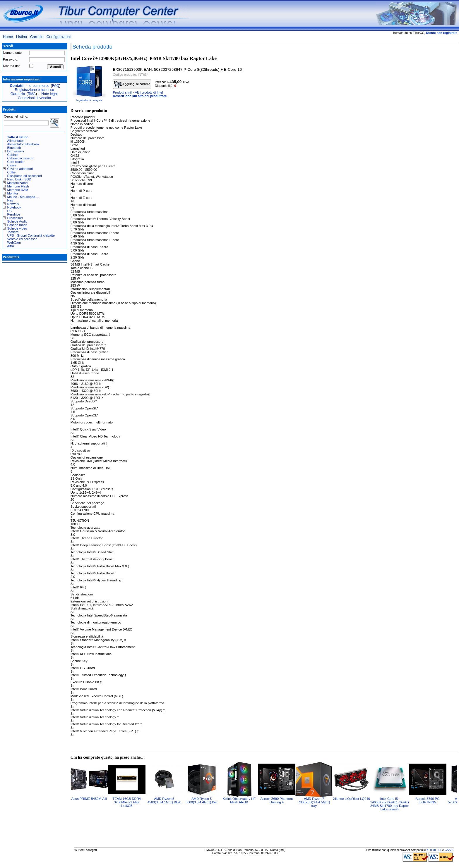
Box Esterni (16, 151)
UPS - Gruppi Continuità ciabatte (31, 235)
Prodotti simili (123, 92)
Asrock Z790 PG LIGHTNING (428, 800)
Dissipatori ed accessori (25, 176)
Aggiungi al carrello (132, 84)
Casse (12, 165)
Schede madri (17, 225)
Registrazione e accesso (35, 90)
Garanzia (18, 94)
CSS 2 (449, 850)
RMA (32, 94)
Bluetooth (14, 148)
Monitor (13, 193)
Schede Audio (17, 221)
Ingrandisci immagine (89, 100)
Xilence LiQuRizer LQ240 (352, 799)
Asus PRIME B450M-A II (89, 799)
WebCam (14, 242)
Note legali (50, 94)
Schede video (17, 228)
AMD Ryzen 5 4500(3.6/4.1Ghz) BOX (164, 800)
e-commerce (39, 86)
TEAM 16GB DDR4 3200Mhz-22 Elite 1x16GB (127, 802)
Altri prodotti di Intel (149, 92)
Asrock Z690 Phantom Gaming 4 (276, 800)
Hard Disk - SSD (19, 179)
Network (13, 204)
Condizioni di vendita (35, 98)
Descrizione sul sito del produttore (140, 96)
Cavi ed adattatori (20, 169)
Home (8, 37)
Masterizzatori (18, 183)
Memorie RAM (18, 190)
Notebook (14, 207)
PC (10, 211)
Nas (10, 200)
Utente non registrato (442, 33)
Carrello (37, 37)
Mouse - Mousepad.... (23, 197)
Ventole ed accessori (22, 239)
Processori (15, 218)
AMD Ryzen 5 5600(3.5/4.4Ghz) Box (202, 800)
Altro (11, 246)
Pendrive (14, 214)
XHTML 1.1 (434, 850)
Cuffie (12, 172)
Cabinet (13, 155)
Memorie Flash (18, 186)
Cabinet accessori (20, 158)
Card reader (16, 162)
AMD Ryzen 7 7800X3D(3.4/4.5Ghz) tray (314, 802)
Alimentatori (16, 141)
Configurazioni (59, 37)
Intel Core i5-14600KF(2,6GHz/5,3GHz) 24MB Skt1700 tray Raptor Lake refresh (390, 804)
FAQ (56, 86)
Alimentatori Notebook (23, 144)
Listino (22, 37)
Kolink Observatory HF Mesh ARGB (239, 800)
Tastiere (13, 232)
